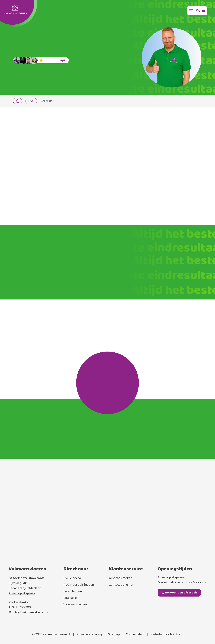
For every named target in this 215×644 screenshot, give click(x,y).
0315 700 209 (21, 607)
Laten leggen (73, 591)
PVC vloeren (72, 578)
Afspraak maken (121, 578)
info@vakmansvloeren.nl (31, 612)
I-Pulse (175, 635)
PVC (31, 101)
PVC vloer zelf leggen (79, 585)
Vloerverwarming (76, 605)
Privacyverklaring (89, 635)
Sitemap (114, 635)
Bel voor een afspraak (179, 593)
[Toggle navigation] (197, 11)
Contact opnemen (121, 585)
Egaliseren (71, 598)
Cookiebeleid (135, 635)
